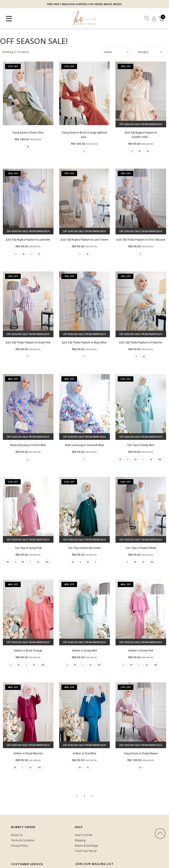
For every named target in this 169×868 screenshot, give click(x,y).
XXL (160, 459)
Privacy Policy (19, 846)
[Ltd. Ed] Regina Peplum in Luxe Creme (84, 240)
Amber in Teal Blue (84, 753)
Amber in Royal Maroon (28, 753)
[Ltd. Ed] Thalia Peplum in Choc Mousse (141, 240)
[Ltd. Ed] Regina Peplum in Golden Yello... (141, 135)
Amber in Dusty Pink (141, 651)
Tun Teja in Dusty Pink (28, 548)
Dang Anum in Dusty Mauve (141, 690)
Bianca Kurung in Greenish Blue (84, 445)
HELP (79, 827)
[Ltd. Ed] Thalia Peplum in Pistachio (141, 342)
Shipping (80, 840)
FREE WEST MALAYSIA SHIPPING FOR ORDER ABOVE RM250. (85, 4)
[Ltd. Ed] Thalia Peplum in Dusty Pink (28, 342)
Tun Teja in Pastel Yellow (141, 548)
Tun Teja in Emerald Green (84, 548)
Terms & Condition (23, 840)
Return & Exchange (86, 846)
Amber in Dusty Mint (84, 651)
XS (28, 147)
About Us (17, 835)
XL (148, 151)
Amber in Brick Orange (28, 651)
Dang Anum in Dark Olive (28, 133)
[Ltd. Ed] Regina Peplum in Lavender (28, 240)
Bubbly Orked (23, 827)
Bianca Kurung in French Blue (28, 445)
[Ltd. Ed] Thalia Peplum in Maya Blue (84, 342)
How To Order (84, 835)
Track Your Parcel (86, 851)
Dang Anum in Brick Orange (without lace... (84, 135)
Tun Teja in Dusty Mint (141, 445)
